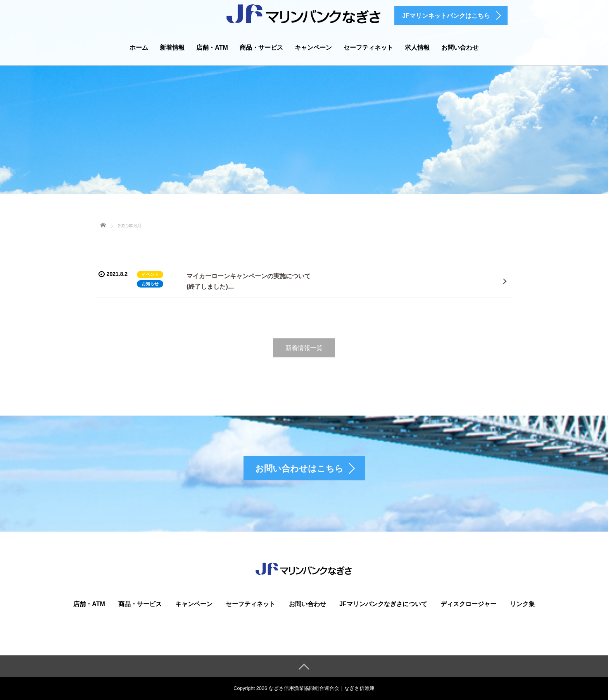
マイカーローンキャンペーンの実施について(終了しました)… (249, 281)
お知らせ (150, 284)
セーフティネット (368, 48)
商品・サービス (261, 48)
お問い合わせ (460, 48)
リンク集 (522, 604)
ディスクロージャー (468, 604)
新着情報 (172, 48)
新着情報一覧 (304, 348)
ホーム (139, 48)
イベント (150, 274)
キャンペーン (313, 48)
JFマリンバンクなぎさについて (383, 604)
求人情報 (417, 48)
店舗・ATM (212, 48)
